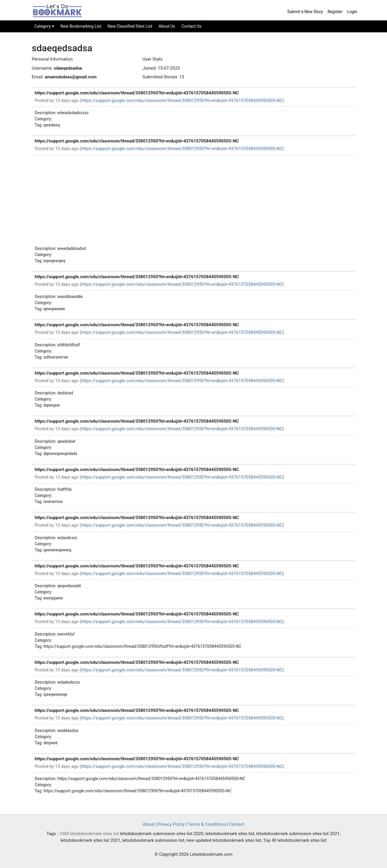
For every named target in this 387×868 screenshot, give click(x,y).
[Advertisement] (193, 202)
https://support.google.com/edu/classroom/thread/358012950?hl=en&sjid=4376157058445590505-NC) (183, 100)
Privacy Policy (171, 824)
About (149, 824)
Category (44, 26)
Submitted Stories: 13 (163, 77)
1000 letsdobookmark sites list (89, 834)
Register (335, 12)
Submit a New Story (305, 12)
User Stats (153, 59)
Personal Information (52, 59)
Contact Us (192, 26)
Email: (38, 77)
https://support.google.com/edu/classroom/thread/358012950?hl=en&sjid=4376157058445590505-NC (137, 93)
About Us (167, 26)
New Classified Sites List (130, 26)
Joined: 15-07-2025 (161, 68)
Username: (42, 68)
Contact (237, 824)
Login (352, 12)
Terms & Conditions (207, 824)
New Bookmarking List (81, 26)
